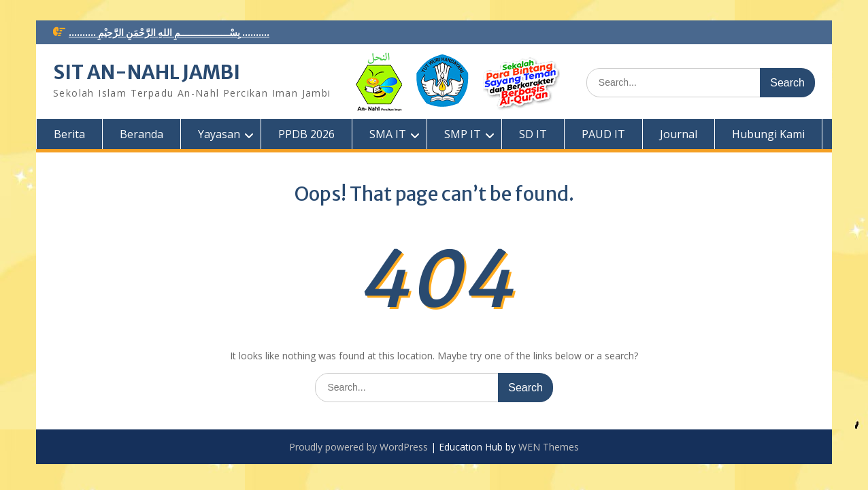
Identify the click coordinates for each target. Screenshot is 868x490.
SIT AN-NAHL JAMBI (147, 72)
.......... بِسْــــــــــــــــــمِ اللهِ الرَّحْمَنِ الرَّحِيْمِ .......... (169, 33)
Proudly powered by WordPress (358, 447)
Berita (69, 134)
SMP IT (463, 134)
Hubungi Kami (768, 134)
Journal (679, 134)
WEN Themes (549, 447)
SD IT (533, 134)
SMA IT (388, 134)
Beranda (141, 134)
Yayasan (219, 134)
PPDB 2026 (306, 134)
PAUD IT (603, 134)
